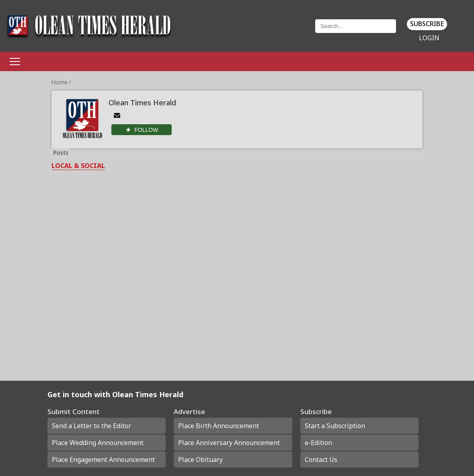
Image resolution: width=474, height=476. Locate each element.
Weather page (273, 30)
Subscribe (427, 24)
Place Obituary (200, 460)
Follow (146, 130)
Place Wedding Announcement (98, 443)
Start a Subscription (335, 426)
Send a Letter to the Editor (91, 426)
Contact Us (321, 460)
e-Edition (318, 443)
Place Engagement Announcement (103, 460)
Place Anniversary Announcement (229, 443)
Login (429, 38)
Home (60, 82)
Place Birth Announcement (219, 426)
